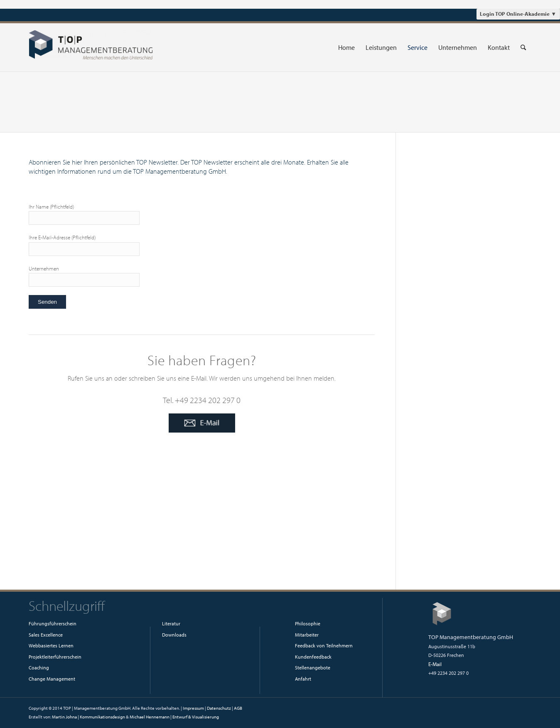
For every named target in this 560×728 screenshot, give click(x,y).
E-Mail (435, 664)
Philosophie (308, 623)
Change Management (52, 679)
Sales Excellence (46, 635)
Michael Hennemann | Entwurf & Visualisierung (174, 717)
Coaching (39, 668)
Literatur (171, 623)
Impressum (193, 708)
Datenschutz (219, 708)
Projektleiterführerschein (55, 657)
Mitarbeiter (307, 635)
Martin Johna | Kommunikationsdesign (88, 717)
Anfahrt (303, 679)
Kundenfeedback (313, 657)
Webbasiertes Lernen (51, 646)
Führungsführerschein (53, 623)
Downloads (174, 635)
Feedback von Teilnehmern (324, 646)
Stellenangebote (313, 668)
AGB (238, 708)
